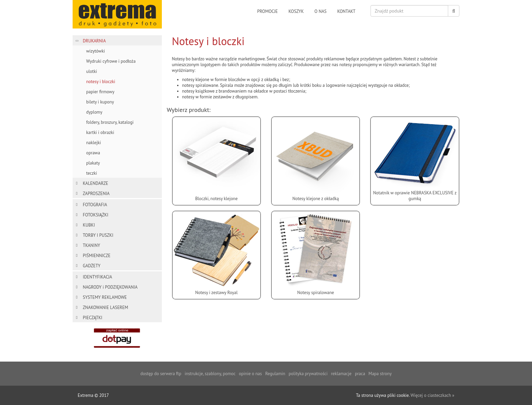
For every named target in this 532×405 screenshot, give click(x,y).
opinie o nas (250, 374)
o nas (321, 11)
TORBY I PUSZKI (98, 235)
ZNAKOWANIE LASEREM (106, 307)
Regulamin (275, 374)
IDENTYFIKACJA (97, 277)
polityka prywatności (308, 374)
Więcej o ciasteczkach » (432, 395)
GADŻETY (92, 266)
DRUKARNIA (94, 41)
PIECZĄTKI (93, 318)
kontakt (346, 11)
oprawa (93, 153)
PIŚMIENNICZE (97, 256)
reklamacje (341, 374)
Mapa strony (380, 374)
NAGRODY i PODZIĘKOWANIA (110, 287)
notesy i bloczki (101, 82)
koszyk (296, 11)
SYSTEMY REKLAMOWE (105, 297)
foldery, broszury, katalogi (110, 122)
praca (360, 374)
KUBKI (89, 225)
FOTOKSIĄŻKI (96, 215)
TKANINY (91, 245)
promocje (268, 11)
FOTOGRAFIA (95, 205)
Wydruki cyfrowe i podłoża (111, 61)
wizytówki (96, 51)
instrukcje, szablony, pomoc (210, 374)
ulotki (92, 71)
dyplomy (94, 112)
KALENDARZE (96, 183)
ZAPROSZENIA (96, 194)
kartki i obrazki (100, 132)
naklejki (93, 143)
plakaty (93, 163)
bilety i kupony (100, 102)
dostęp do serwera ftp (161, 374)
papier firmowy (100, 92)
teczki (92, 173)
